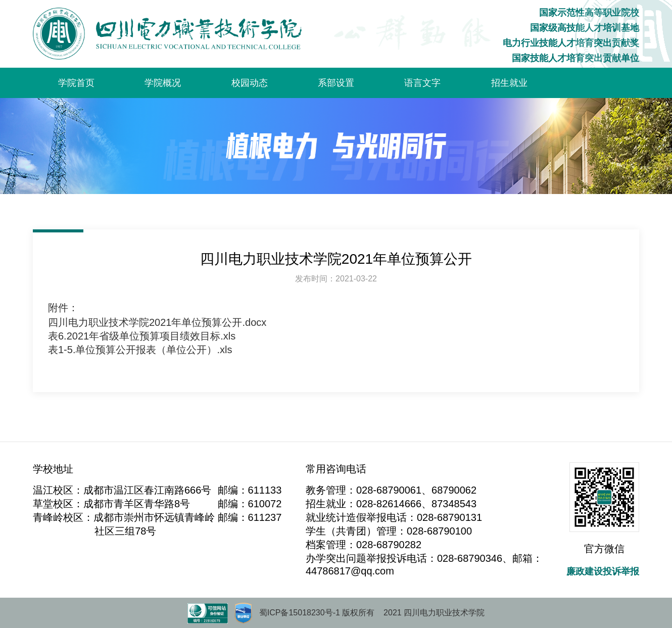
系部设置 (336, 83)
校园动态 (250, 83)
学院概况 (163, 83)
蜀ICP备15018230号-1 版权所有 (317, 613)
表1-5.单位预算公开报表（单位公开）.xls (140, 350)
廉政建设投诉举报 (603, 571)
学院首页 (76, 83)
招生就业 (509, 83)
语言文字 (422, 83)
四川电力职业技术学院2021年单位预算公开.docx (157, 322)
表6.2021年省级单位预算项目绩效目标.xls (142, 336)
